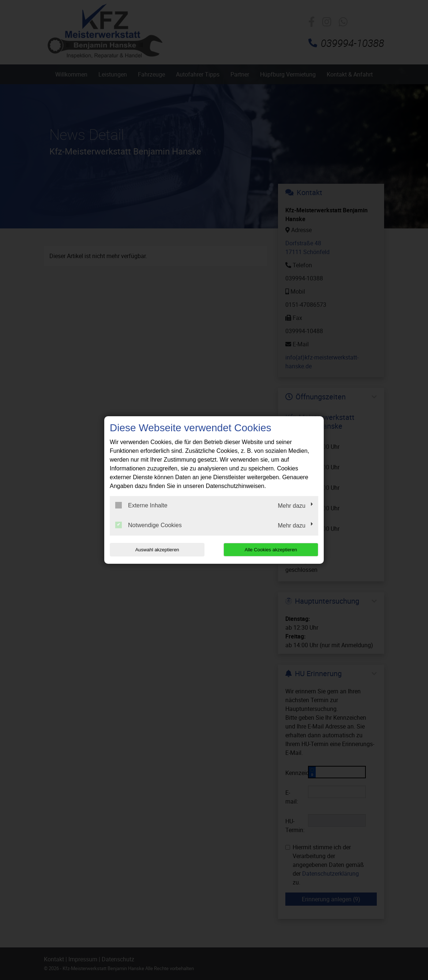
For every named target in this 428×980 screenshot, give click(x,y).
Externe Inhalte (141, 505)
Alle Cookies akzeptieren (271, 550)
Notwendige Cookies (149, 525)
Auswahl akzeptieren (157, 550)
